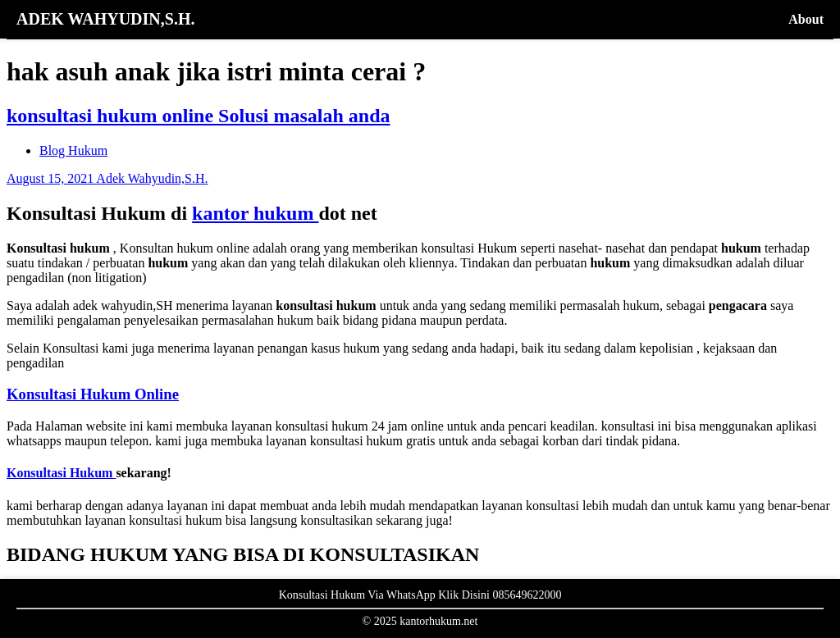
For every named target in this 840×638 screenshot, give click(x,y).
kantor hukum (255, 213)
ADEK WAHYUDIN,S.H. (105, 19)
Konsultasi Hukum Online (93, 394)
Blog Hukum (73, 150)
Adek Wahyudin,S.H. (152, 178)
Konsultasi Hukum (61, 473)
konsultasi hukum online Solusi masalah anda (199, 116)
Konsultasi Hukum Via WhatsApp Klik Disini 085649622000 (420, 595)
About (806, 19)
